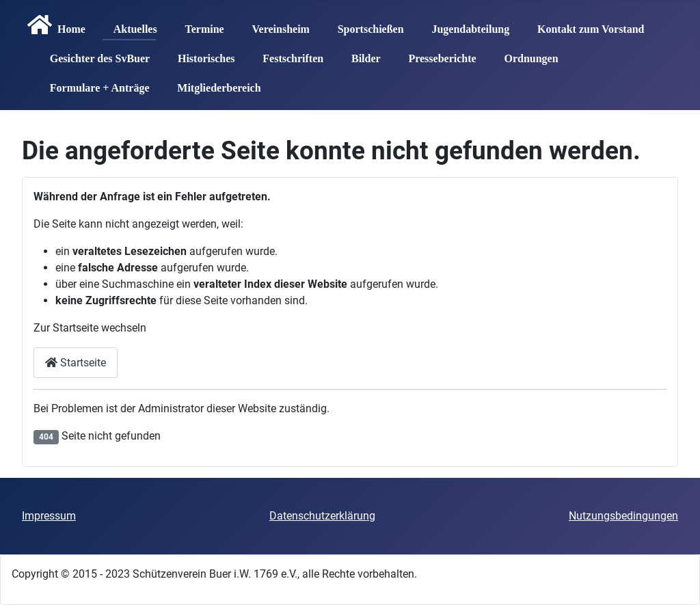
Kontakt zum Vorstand (585, 25)
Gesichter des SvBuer (94, 54)
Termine (199, 25)
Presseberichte (436, 54)
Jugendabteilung (465, 25)
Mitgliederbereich (213, 83)
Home (54, 25)
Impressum (49, 516)
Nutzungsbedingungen (623, 516)
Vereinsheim (275, 25)
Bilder (361, 54)
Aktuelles (130, 25)
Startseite (76, 363)
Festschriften (287, 54)
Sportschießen (365, 25)
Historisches (201, 54)
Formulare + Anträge (94, 83)
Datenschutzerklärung (322, 516)
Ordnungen (525, 54)
